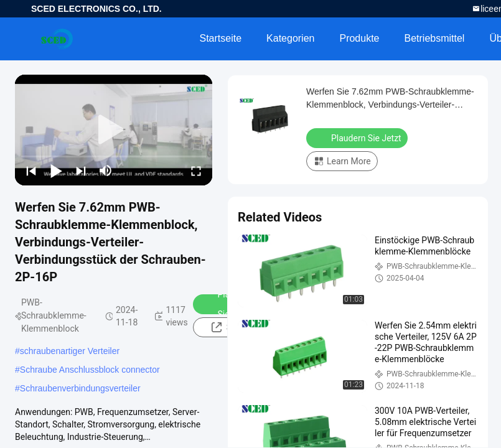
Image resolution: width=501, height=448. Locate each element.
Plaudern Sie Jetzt (358, 138)
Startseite (220, 38)
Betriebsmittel (435, 38)
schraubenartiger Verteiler (70, 351)
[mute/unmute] (106, 170)
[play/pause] (56, 170)
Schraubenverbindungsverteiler (80, 388)
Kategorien (290, 38)
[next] (81, 170)
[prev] (31, 170)
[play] (114, 130)
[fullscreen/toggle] (196, 170)
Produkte (359, 38)
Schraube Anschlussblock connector (90, 370)
